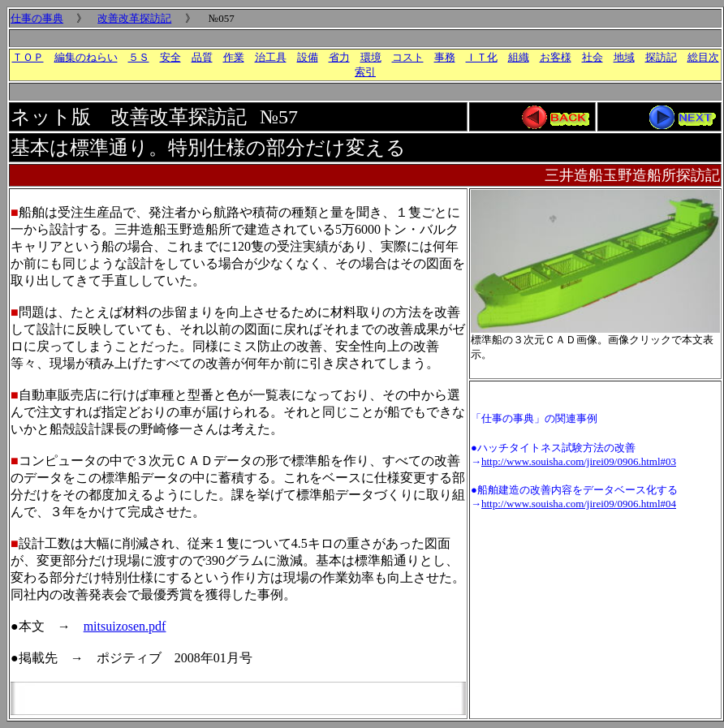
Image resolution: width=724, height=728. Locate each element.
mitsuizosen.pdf (125, 626)
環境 (371, 57)
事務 (445, 57)
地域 (624, 57)
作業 (234, 57)
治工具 (271, 57)
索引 (365, 72)
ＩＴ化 (482, 57)
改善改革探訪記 (134, 18)
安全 (170, 57)
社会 (593, 57)
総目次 (703, 57)
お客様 (556, 57)
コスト (408, 57)
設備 (308, 57)
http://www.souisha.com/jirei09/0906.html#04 (579, 504)
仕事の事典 (37, 18)
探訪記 (661, 57)
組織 (519, 57)
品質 (202, 57)
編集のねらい (86, 57)
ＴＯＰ (28, 57)
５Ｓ (139, 57)
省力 (339, 57)
